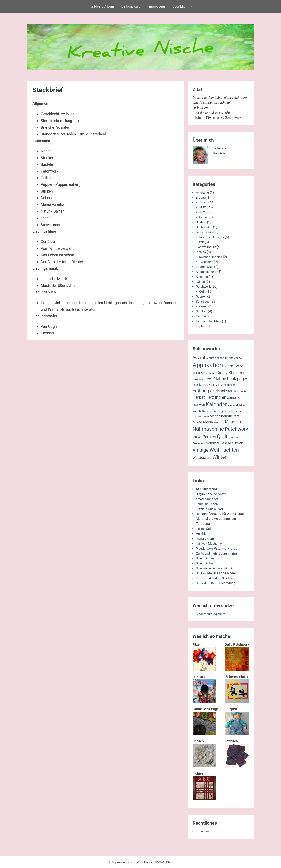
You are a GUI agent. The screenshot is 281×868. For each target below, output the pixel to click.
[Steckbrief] (220, 153)
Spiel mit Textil (207, 563)
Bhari (171, 862)
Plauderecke (205, 548)
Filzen (200, 242)
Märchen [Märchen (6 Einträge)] (233, 422)
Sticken (201, 573)
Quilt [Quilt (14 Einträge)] (222, 437)
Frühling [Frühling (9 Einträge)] (201, 391)
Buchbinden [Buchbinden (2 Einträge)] (208, 373)
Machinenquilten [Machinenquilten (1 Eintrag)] (201, 417)
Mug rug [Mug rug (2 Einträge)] (219, 422)
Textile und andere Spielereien (218, 578)
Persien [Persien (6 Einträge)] (209, 437)
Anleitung (203, 192)
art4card (202, 202)
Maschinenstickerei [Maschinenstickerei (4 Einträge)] (225, 416)
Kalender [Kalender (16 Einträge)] (216, 404)
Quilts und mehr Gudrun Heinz (218, 553)
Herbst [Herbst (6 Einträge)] (199, 397)
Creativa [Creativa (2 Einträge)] (198, 379)
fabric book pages (212, 237)
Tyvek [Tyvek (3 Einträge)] (239, 443)
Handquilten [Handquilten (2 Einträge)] (240, 391)
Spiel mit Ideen (207, 558)
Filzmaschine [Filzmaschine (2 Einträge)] (226, 385)
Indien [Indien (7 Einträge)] (221, 397)
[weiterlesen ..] (222, 148)
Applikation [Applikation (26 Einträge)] (208, 365)
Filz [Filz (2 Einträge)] (215, 385)
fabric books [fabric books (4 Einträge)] (202, 384)
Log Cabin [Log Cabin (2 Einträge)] (224, 411)
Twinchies (207, 262)
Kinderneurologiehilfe (211, 614)
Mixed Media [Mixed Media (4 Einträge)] (203, 422)
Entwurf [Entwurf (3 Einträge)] (209, 379)
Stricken (202, 311)
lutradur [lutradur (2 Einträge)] (236, 411)
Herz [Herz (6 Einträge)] (210, 397)
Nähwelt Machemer (210, 543)
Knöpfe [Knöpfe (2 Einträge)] (197, 411)
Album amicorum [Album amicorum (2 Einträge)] (217, 358)
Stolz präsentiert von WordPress (130, 862)
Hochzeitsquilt (206, 247)
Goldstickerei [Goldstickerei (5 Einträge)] (221, 391)
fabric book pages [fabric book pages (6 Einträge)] (232, 379)
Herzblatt (203, 534)
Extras (204, 217)
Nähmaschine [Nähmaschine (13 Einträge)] (208, 429)
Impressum (157, 7)
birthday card (131, 7)
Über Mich (180, 7)
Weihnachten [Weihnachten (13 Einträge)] (224, 450)
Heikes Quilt (205, 529)
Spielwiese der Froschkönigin (217, 568)
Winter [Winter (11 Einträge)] (219, 457)
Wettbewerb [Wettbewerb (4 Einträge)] (202, 458)
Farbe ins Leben (208, 504)
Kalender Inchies (211, 257)
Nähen (201, 282)
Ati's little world (207, 489)
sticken (201, 306)
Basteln (201, 222)
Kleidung (202, 277)
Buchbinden (205, 227)
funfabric (202, 514)
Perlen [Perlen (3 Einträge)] (197, 437)
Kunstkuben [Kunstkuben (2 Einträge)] (210, 411)
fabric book (204, 232)
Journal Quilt (205, 267)
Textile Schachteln (209, 321)
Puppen (201, 296)
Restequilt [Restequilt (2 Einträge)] (199, 443)
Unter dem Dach (208, 583)
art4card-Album (103, 7)
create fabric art (208, 499)
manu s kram (205, 539)
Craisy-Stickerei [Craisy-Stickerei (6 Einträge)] (230, 373)
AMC (203, 207)
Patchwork (204, 287)
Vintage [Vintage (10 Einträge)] (201, 450)
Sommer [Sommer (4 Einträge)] (213, 443)
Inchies (201, 252)
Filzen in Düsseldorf (210, 509)
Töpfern (202, 326)
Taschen (202, 316)
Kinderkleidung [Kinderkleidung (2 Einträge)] (237, 405)
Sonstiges (203, 301)
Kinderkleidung (207, 272)
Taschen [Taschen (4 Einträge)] (227, 443)
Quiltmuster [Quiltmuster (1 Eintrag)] (234, 438)
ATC (202, 212)
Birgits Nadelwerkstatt (212, 494)
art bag (201, 197)
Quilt (203, 292)
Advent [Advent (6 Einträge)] (199, 358)
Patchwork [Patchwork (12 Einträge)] (237, 429)
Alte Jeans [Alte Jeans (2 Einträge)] (235, 358)
